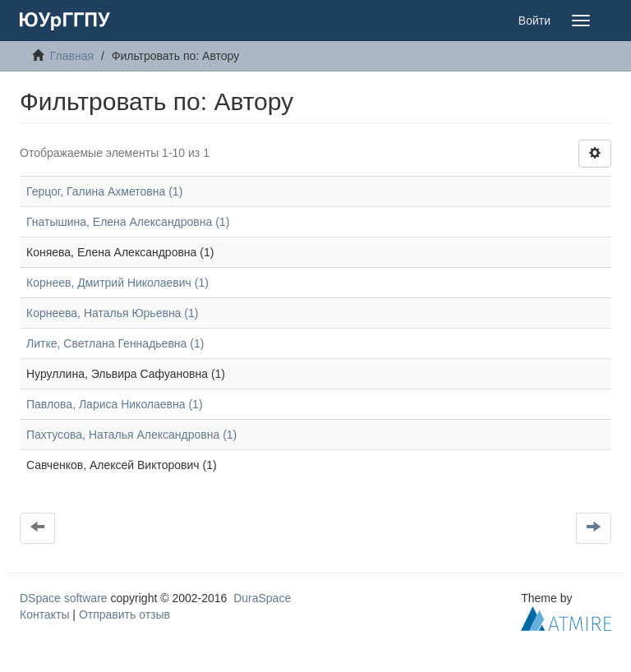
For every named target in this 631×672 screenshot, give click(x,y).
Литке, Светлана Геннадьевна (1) (115, 343)
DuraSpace (262, 598)
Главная (72, 56)
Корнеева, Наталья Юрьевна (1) (112, 313)
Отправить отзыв (124, 614)
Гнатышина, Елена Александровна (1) (128, 222)
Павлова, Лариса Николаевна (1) (115, 404)
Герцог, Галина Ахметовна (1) (104, 191)
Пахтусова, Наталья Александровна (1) (131, 435)
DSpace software (64, 598)
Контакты (44, 614)
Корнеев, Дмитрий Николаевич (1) (117, 283)
